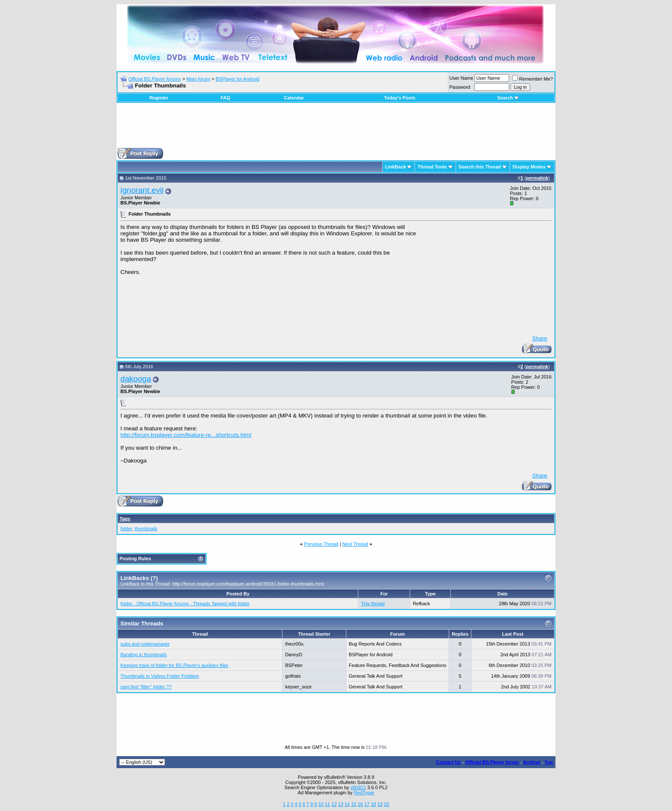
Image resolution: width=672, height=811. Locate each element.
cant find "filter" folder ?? (146, 687)
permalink (537, 178)
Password (460, 87)
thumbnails (146, 529)
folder (126, 529)
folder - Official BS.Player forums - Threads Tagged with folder (185, 604)
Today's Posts (400, 98)
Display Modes (529, 167)
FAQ (225, 98)
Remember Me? (532, 79)
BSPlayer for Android (237, 79)
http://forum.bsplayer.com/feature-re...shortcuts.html (186, 435)
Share (540, 338)
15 (354, 804)
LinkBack (396, 167)
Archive (532, 762)
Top (549, 762)
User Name (462, 78)
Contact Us (448, 762)
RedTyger (364, 793)
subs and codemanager (145, 644)
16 (360, 804)
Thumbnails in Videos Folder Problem (160, 676)
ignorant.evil (142, 190)
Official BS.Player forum (492, 762)
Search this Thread (480, 167)
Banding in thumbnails (144, 655)
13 (341, 804)
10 (321, 804)
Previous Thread (321, 544)
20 (387, 804)
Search (508, 98)
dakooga (136, 379)
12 (334, 804)
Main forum (198, 79)
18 (373, 804)
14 (347, 804)
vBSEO (358, 787)
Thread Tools (432, 167)
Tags (125, 519)
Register (159, 98)
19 (380, 804)
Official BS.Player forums (155, 79)
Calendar (294, 98)
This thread (373, 604)
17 (367, 804)
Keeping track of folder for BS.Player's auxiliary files (174, 665)
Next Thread (355, 544)
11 (327, 804)
